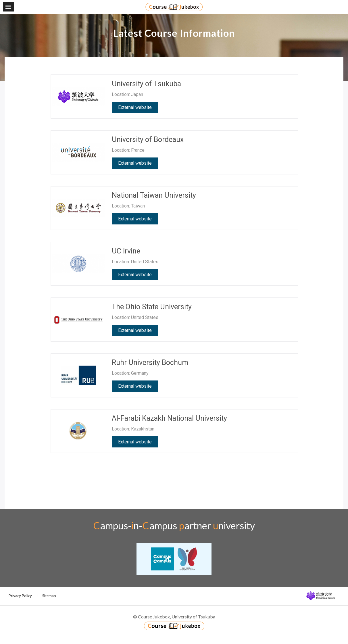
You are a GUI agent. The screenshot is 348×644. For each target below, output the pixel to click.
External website (135, 107)
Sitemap (49, 596)
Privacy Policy (20, 596)
